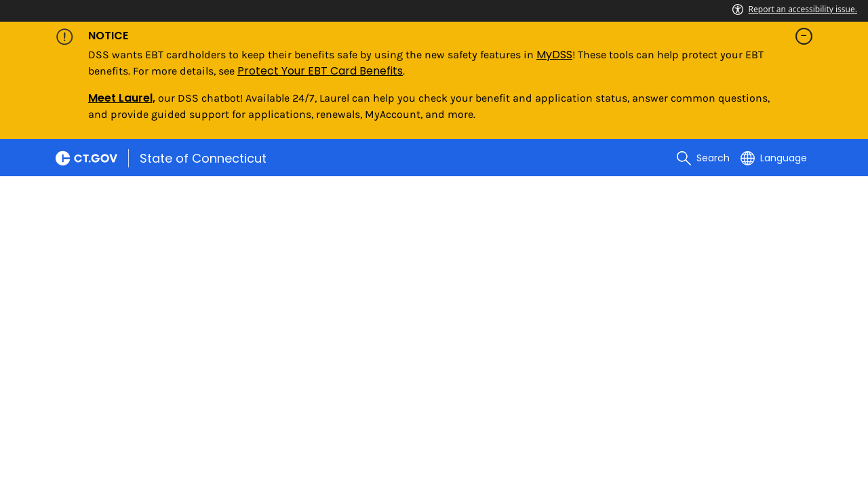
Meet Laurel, (122, 98)
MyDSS (554, 55)
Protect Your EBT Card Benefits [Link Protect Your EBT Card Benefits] (320, 71)
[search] (703, 158)
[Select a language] (774, 158)
